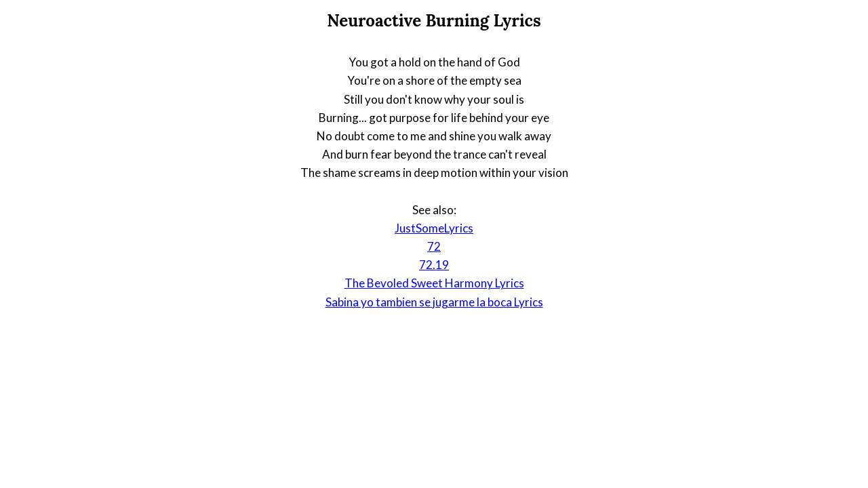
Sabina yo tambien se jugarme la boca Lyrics (434, 302)
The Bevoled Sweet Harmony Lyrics (434, 283)
